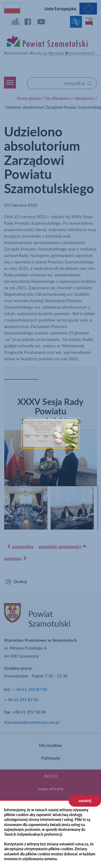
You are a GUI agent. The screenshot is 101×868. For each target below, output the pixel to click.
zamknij (85, 801)
